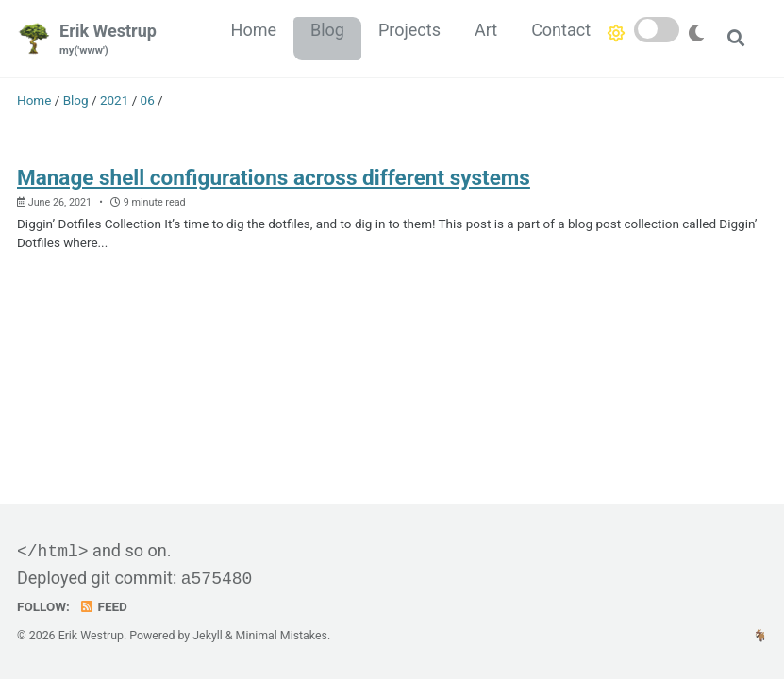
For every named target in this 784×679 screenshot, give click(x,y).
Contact (561, 30)
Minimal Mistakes (282, 636)
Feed (103, 606)
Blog (327, 30)
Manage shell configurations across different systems (274, 177)
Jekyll (208, 636)
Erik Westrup (108, 40)
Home (254, 30)
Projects (409, 30)
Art (486, 30)
